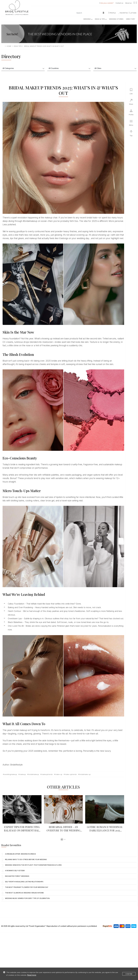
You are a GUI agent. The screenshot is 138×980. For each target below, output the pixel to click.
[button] (62, 839)
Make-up (59, 774)
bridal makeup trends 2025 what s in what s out (44, 46)
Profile (112, 13)
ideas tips (18, 46)
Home (9, 46)
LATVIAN (133, 13)
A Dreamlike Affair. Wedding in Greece (20, 854)
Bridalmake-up (85, 774)
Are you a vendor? (107, 3)
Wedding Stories (116, 19)
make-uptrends (71, 774)
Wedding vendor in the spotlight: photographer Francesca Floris (33, 865)
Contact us (119, 3)
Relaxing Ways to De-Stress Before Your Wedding (26, 859)
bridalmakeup (34, 774)
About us (128, 3)
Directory (131, 19)
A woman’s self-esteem (15, 871)
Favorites (123, 13)
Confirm (129, 974)
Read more (32, 975)
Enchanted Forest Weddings (17, 876)
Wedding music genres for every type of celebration (27, 898)
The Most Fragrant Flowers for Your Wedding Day (27, 887)
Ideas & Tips (101, 19)
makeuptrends (47, 774)
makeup (23, 774)
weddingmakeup (11, 774)
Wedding (88, 19)
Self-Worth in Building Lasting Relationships (24, 882)
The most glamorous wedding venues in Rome (24, 893)
